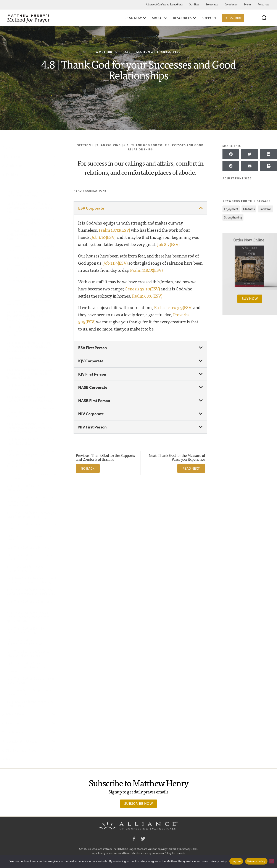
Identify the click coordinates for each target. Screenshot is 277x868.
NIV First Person (92, 427)
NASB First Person (94, 401)
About (157, 18)
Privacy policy (256, 861)
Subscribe (233, 18)
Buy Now (250, 298)
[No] (272, 861)
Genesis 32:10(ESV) (142, 289)
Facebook (134, 840)
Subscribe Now (138, 803)
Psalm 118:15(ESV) (146, 270)
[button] (140, 208)
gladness (249, 208)
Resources (263, 4)
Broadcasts (212, 4)
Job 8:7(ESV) (168, 244)
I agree (236, 861)
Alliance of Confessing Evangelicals (164, 4)
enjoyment (231, 208)
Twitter (143, 840)
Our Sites (194, 4)
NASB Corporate (93, 387)
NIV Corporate (91, 414)
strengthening (233, 217)
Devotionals (231, 4)
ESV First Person (93, 348)
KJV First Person (92, 374)
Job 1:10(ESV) (104, 237)
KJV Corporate (91, 361)
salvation (265, 208)
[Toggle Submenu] (54, 157)
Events (247, 4)
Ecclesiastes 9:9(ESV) (173, 307)
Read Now (133, 18)
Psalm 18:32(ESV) (114, 230)
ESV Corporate (91, 208)
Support (209, 18)
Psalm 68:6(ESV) (147, 296)
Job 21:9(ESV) (115, 263)
